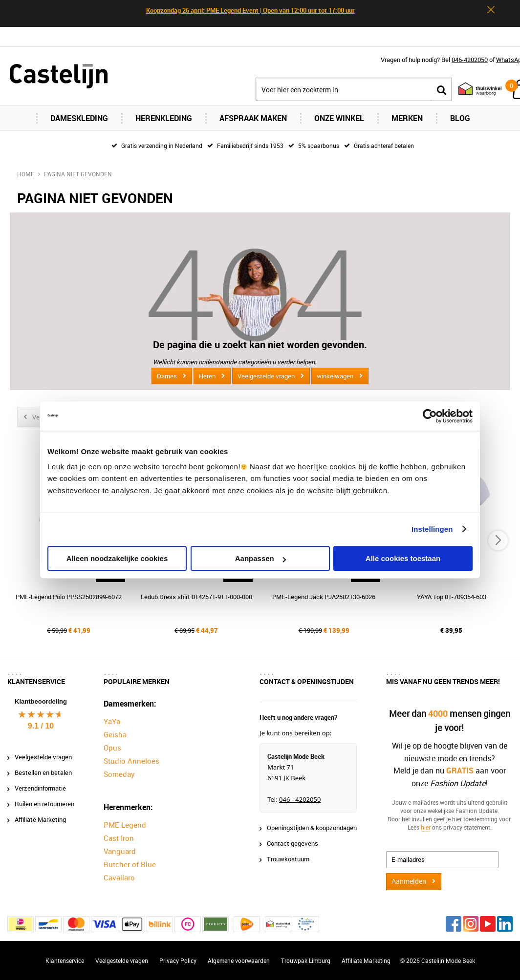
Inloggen (425, 37)
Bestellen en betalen (43, 772)
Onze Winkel (339, 118)
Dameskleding (79, 118)
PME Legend (125, 825)
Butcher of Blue (130, 864)
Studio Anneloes (131, 761)
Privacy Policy (178, 960)
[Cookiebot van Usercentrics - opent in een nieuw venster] (430, 416)
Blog (460, 118)
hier (426, 827)
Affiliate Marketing (40, 819)
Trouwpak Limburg (306, 960)
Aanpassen (260, 558)
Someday (119, 774)
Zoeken (441, 90)
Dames (167, 376)
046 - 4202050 (300, 799)
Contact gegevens (292, 843)
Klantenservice (65, 960)
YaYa (112, 721)
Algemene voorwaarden (239, 960)
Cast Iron (119, 838)
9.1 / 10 (41, 726)
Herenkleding (164, 118)
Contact (509, 37)
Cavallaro (119, 877)
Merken (407, 118)
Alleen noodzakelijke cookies (117, 558)
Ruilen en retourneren (44, 804)
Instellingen (432, 529)
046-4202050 (470, 60)
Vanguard (120, 851)
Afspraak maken (253, 118)
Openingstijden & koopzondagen (312, 828)
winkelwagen (335, 376)
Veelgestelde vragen (266, 376)
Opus (112, 748)
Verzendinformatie (40, 788)
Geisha (115, 734)
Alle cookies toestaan (403, 558)
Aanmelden (409, 881)
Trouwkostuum (288, 859)
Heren (207, 376)
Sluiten (491, 10)
